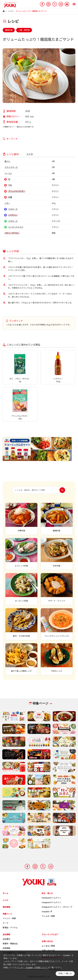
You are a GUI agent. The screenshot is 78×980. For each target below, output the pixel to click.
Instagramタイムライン (51, 902)
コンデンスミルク (16, 227)
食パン (7, 161)
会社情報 (6, 934)
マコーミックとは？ (50, 934)
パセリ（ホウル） (12, 233)
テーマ (6, 923)
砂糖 (10, 197)
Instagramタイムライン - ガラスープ (57, 907)
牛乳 (10, 185)
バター (7, 203)
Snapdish (47, 912)
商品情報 (6, 907)
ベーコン (8, 173)
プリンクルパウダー (17, 191)
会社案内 (6, 939)
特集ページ (7, 914)
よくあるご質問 (48, 946)
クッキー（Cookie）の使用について (32, 968)
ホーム (6, 893)
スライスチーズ (11, 167)
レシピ (6, 900)
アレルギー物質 (48, 916)
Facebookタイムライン (51, 898)
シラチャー (13, 215)
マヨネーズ (13, 209)
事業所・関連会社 (10, 944)
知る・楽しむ (47, 893)
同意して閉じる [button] (65, 974)
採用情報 (6, 948)
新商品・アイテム (10, 928)
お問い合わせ (47, 941)
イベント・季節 (9, 918)
